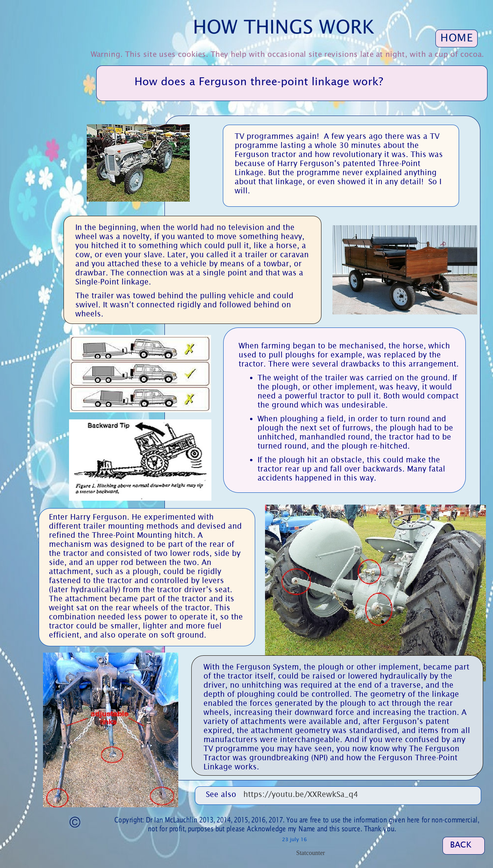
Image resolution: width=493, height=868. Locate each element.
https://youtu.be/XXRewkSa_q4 (301, 794)
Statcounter (311, 853)
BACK (461, 845)
